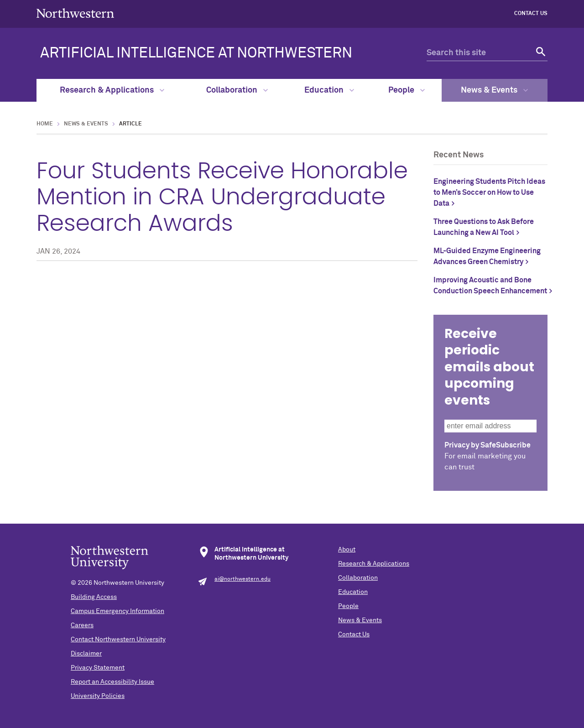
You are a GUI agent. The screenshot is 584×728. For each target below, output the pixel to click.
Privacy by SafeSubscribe (488, 445)
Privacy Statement (98, 668)
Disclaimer (86, 654)
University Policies (98, 696)
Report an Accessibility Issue (112, 682)
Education (329, 90)
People (407, 90)
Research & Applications (112, 90)
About (347, 550)
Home (45, 124)
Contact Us (531, 14)
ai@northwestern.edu (242, 579)
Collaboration (237, 90)
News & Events (494, 90)
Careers (82, 625)
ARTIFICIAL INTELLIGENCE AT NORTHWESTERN (196, 53)
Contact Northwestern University (118, 640)
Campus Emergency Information (117, 611)
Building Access (94, 597)
